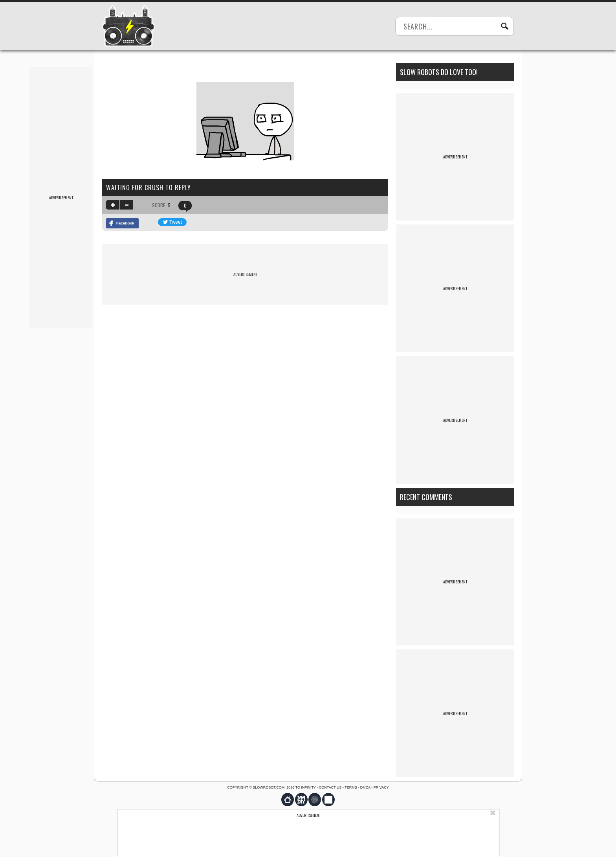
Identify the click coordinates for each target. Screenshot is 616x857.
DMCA (365, 787)
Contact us (330, 787)
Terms (351, 787)
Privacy (381, 787)
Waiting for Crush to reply (148, 188)
